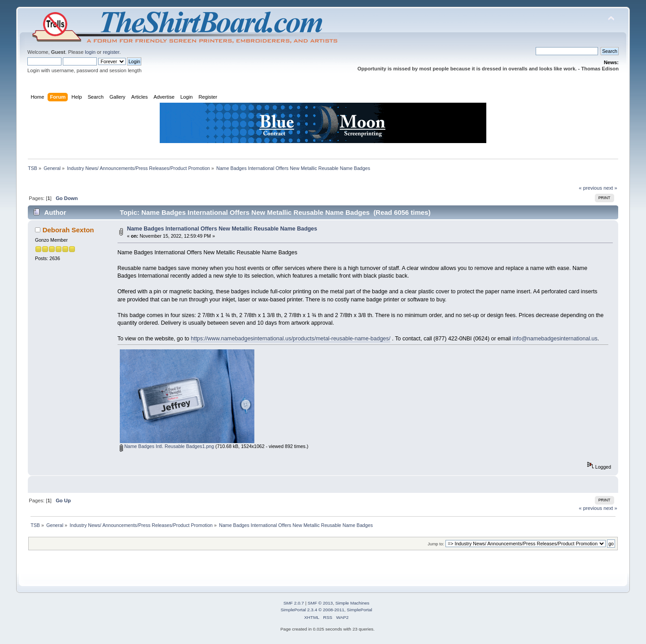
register (111, 52)
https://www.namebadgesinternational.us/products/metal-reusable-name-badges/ (290, 339)
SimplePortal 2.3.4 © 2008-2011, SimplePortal (326, 610)
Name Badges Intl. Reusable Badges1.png (167, 446)
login (90, 52)
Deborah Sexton (68, 230)
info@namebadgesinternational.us (555, 339)
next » (610, 188)
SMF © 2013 (320, 603)
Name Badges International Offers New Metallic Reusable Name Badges (222, 229)
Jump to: (436, 544)
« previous (590, 188)
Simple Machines (352, 603)
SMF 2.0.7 (294, 603)
